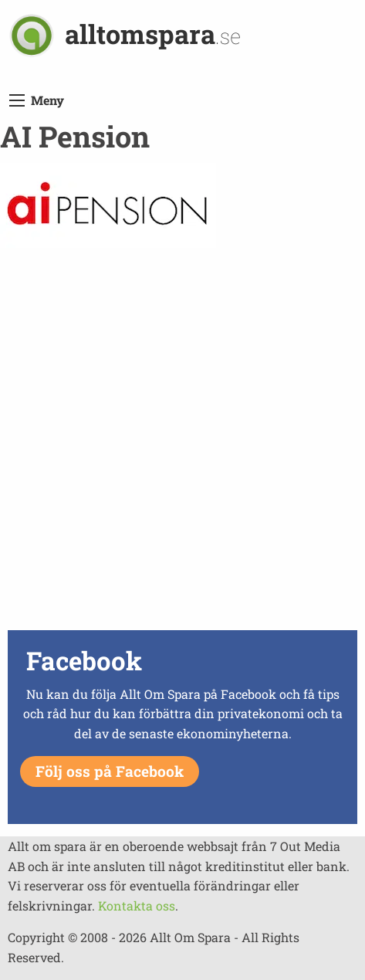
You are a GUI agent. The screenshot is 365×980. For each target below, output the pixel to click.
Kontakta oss (137, 905)
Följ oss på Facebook (110, 771)
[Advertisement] (182, 443)
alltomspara (153, 34)
